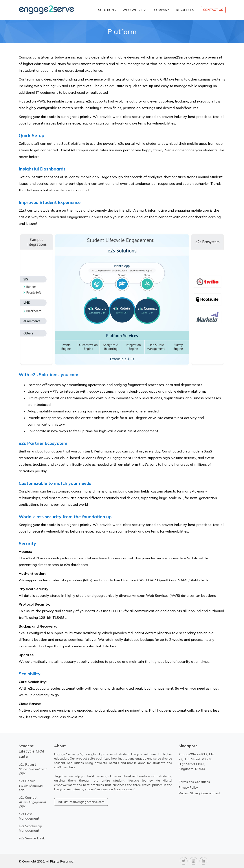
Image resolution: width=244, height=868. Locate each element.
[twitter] (184, 860)
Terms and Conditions (194, 782)
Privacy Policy (188, 787)
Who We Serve (135, 10)
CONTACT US (213, 10)
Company (162, 10)
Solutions (107, 10)
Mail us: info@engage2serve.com (81, 802)
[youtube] (194, 860)
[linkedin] (203, 860)
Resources (185, 10)
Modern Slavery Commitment (200, 793)
